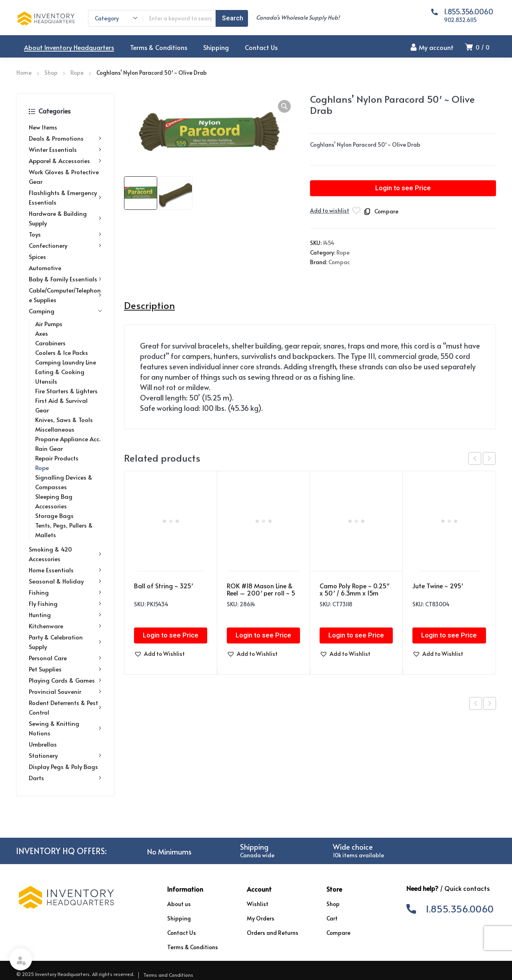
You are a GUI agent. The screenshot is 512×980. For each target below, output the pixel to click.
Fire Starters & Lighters (66, 391)
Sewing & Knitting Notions (65, 728)
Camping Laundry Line (66, 362)
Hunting (65, 615)
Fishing (65, 592)
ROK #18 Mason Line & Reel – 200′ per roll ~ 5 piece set (261, 593)
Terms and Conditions (168, 975)
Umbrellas (43, 744)
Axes (42, 333)
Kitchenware (65, 626)
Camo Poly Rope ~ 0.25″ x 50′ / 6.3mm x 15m (354, 589)
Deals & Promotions (65, 138)
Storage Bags (54, 515)
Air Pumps (49, 324)
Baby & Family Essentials (65, 279)
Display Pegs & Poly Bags (63, 766)
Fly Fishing (65, 604)
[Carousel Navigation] (482, 458)
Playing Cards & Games (65, 680)
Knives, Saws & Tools (64, 419)
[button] (284, 106)
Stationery (65, 755)
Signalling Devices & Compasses (64, 482)
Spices (37, 256)
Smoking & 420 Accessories (65, 554)
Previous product (476, 703)
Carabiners (50, 343)
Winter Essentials (65, 149)
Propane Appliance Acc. (68, 439)
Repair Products (57, 458)
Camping (65, 311)
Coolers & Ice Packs (62, 352)
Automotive (45, 268)
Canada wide (257, 855)
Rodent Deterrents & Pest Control (65, 707)
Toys (65, 234)
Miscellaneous (55, 429)
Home (24, 73)
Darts (65, 778)
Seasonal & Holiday (65, 581)
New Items (43, 127)
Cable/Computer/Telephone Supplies (65, 295)
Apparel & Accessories (65, 161)
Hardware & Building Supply (65, 218)
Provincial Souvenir (65, 691)
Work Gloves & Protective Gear (64, 176)
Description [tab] (149, 305)
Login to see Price (403, 188)
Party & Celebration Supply (65, 642)
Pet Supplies (65, 669)
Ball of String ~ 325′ (163, 586)
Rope (77, 73)
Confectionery (65, 245)
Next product (490, 703)
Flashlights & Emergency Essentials (65, 197)
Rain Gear (49, 448)
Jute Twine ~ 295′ (438, 586)
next (489, 458)
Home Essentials (65, 570)
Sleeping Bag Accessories (54, 501)
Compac (339, 262)
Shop (51, 73)
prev (475, 458)
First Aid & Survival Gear (61, 405)
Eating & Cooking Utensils (60, 376)
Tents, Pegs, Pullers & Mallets (64, 530)
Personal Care (65, 658)
